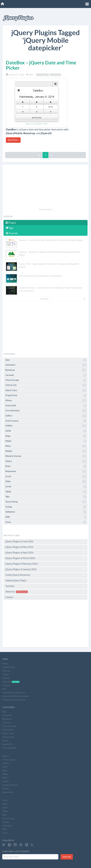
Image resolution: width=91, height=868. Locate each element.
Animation (46, 365)
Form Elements (46, 411)
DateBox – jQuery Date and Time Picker (41, 65)
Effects (46, 401)
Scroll (46, 477)
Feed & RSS (46, 406)
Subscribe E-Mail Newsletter (16, 696)
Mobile (46, 451)
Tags (9, 228)
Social (46, 487)
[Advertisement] (45, 187)
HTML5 (46, 426)
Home (5, 664)
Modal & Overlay (46, 456)
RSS (4, 689)
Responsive (46, 471)
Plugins (11, 223)
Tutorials (12, 233)
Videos (5, 674)
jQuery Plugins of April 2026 (45, 552)
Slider (46, 481)
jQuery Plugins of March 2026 (45, 558)
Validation (46, 512)
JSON (46, 431)
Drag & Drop (46, 395)
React (46, 466)
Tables (46, 492)
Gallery (46, 416)
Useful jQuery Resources (45, 575)
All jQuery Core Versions (14, 700)
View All (63, 299)
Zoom (46, 522)
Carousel (46, 375)
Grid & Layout (46, 421)
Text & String (46, 502)
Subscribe (67, 857)
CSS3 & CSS (46, 385)
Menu (46, 446)
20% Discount (22, 592)
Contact (45, 597)
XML (46, 517)
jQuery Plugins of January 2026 (45, 569)
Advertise (45, 592)
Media (46, 441)
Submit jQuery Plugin (45, 580)
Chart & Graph (46, 380)
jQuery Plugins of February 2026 (45, 564)
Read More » (13, 140)
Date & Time (43, 75)
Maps (46, 436)
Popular (6, 678)
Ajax (46, 360)
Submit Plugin (9, 667)
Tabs (46, 497)
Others (46, 461)
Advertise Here (46, 209)
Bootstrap (56, 75)
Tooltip (46, 507)
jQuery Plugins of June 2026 (45, 541)
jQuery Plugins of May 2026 (45, 547)
